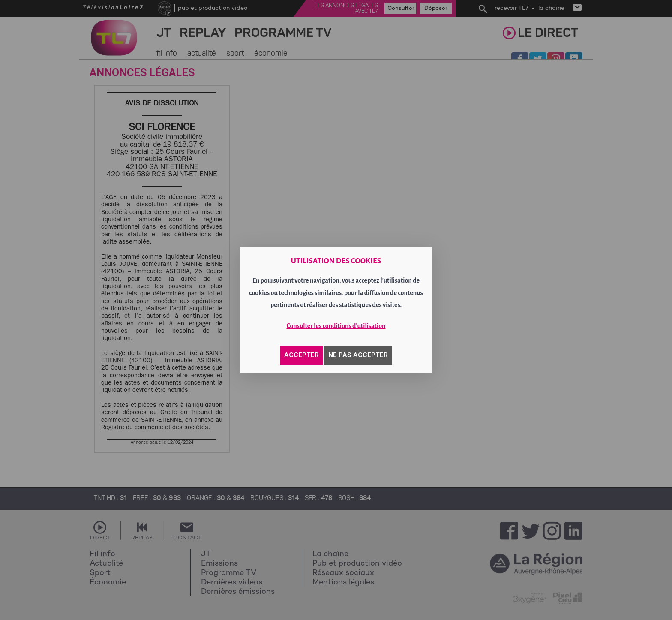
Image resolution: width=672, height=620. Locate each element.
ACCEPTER (301, 355)
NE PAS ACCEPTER (358, 355)
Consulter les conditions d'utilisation (336, 326)
